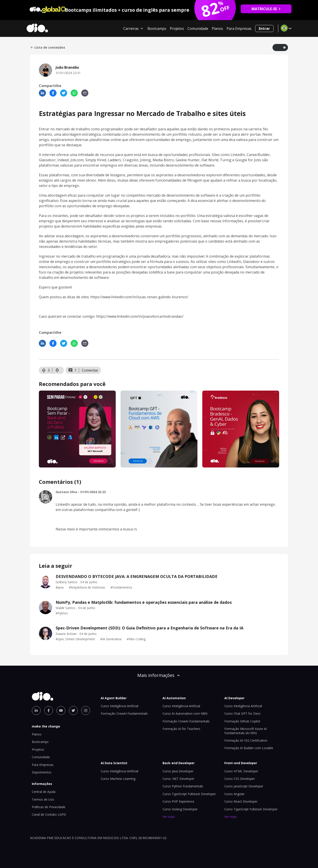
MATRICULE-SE (266, 9)
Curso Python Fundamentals (183, 786)
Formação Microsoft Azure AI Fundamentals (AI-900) (246, 731)
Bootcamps (157, 28)
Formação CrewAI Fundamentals (124, 713)
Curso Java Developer (178, 771)
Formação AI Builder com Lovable (249, 748)
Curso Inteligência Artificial (119, 706)
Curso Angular (234, 794)
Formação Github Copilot (242, 721)
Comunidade (198, 28)
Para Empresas (239, 28)
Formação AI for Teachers (181, 729)
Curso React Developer (241, 801)
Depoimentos (42, 772)
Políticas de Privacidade (49, 807)
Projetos (177, 28)
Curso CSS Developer (240, 779)
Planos (217, 28)
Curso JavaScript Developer (244, 786)
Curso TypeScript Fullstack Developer (189, 794)
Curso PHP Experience (178, 801)
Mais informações (159, 675)
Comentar (90, 370)
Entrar (264, 28)
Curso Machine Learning (118, 779)
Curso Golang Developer (180, 809)
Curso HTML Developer (241, 771)
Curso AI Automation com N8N (185, 713)
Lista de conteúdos (48, 47)
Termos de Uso (43, 799)
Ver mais (169, 817)
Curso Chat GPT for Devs (242, 713)
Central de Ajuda (44, 792)
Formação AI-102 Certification (246, 740)
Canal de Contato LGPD (49, 814)
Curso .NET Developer (178, 779)
